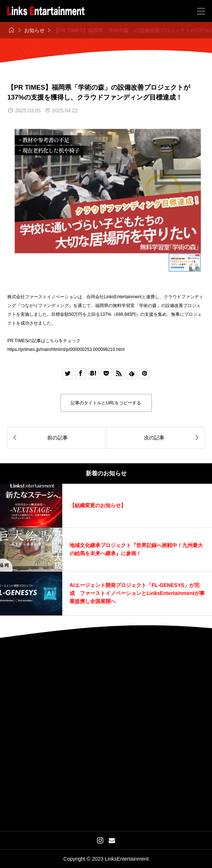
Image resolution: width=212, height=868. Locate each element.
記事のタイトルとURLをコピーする (106, 403)
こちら (52, 341)
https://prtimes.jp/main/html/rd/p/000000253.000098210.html (66, 349)
